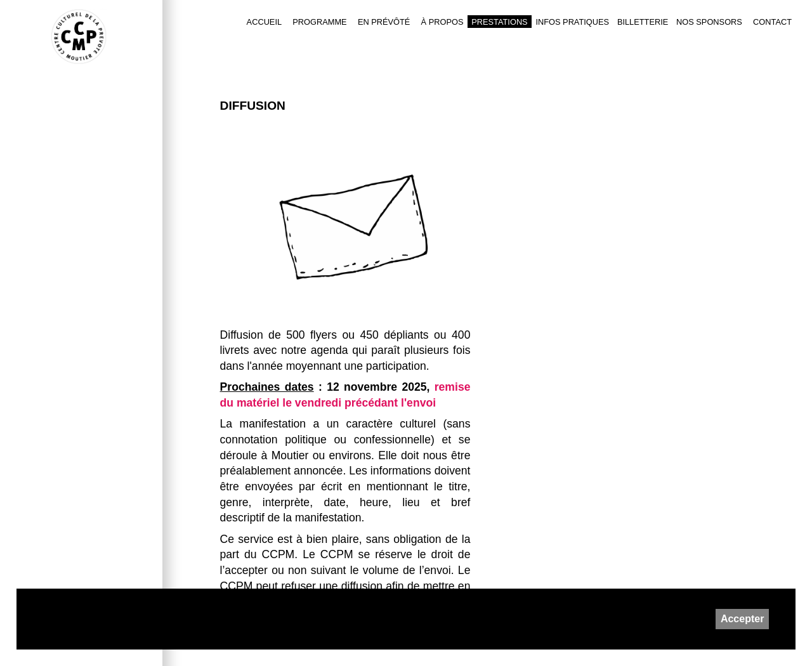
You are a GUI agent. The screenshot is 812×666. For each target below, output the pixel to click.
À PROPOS (442, 22)
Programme (319, 22)
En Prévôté (384, 22)
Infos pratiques (572, 22)
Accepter (742, 619)
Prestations (499, 22)
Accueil (264, 22)
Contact (772, 22)
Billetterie (643, 22)
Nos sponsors (709, 22)
